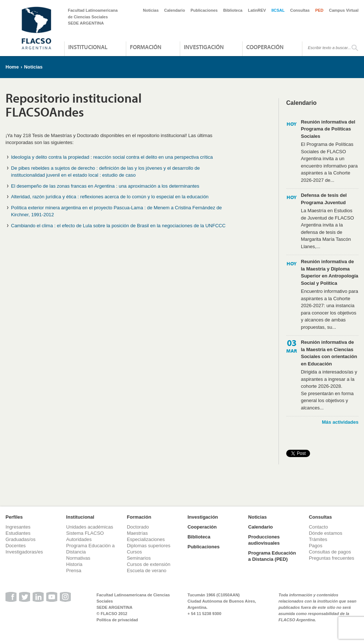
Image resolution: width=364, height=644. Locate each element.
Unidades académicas (90, 527)
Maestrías (137, 533)
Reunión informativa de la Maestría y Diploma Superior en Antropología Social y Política (330, 272)
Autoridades (79, 539)
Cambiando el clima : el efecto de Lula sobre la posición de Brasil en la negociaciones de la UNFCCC (118, 226)
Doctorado (138, 527)
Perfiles (14, 517)
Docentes (16, 546)
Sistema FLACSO (85, 533)
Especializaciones (146, 539)
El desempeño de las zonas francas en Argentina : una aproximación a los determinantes (105, 186)
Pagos (316, 546)
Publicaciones (204, 10)
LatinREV (257, 10)
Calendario (174, 10)
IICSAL (278, 10)
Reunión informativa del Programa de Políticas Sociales (328, 129)
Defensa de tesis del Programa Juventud (324, 199)
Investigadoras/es (24, 552)
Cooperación (265, 47)
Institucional (88, 47)
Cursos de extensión (149, 564)
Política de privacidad (117, 620)
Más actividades (340, 422)
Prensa (74, 571)
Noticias (151, 10)
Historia (74, 564)
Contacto (318, 527)
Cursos (134, 552)
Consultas (300, 10)
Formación (146, 47)
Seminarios (139, 558)
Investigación (204, 47)
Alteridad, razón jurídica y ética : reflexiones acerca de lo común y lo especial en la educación (110, 197)
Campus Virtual (344, 10)
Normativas (78, 558)
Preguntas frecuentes (332, 558)
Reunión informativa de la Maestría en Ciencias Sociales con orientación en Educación (329, 353)
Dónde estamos (326, 533)
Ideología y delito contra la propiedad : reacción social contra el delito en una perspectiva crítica (112, 157)
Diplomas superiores (149, 546)
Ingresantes (18, 527)
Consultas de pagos (330, 552)
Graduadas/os (21, 539)
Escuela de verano (147, 571)
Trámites (318, 539)
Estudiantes (18, 533)
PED (319, 10)
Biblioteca (233, 10)
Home (12, 67)
